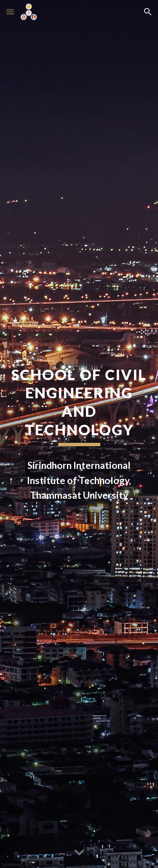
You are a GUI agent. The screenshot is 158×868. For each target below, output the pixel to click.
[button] (10, 12)
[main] (79, 406)
